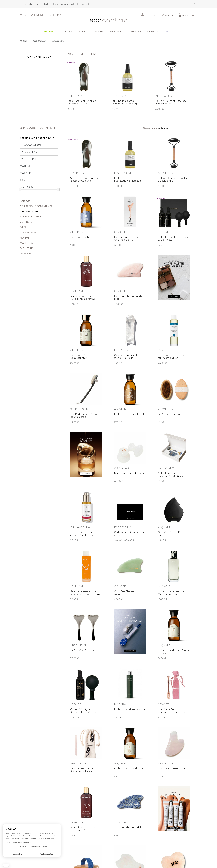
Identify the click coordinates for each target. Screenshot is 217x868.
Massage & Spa (29, 211)
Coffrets (26, 222)
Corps (83, 31)
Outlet (169, 31)
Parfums (136, 31)
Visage (69, 31)
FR (21, 15)
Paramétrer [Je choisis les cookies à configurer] (17, 854)
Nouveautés (51, 31)
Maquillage (117, 31)
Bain (23, 227)
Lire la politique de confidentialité (18, 842)
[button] (6, 865)
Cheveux (98, 31)
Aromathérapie (30, 217)
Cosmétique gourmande (36, 206)
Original (26, 254)
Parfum (25, 201)
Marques (153, 31)
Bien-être (26, 248)
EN (25, 15)
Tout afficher (48, 128)
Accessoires (28, 232)
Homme (25, 238)
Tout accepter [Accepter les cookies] (46, 854)
